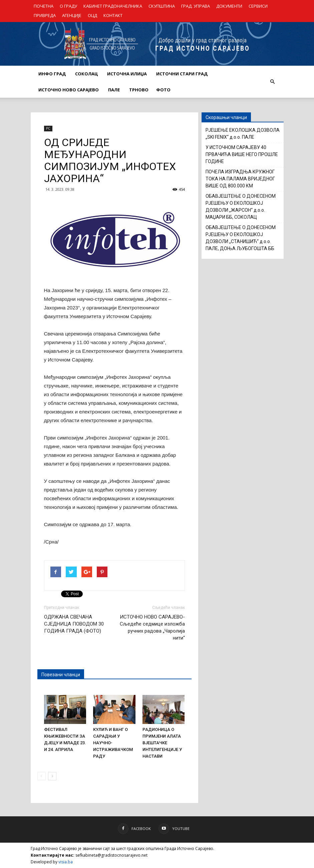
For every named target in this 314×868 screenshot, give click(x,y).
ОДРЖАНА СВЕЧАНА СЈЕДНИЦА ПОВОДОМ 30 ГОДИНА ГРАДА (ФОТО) (74, 624)
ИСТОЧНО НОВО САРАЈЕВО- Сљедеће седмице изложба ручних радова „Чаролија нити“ (152, 627)
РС (48, 128)
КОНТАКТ (113, 15)
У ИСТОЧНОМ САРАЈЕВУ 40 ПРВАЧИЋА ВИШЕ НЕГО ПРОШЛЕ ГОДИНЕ (242, 154)
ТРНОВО (139, 90)
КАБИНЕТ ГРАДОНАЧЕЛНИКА (113, 6)
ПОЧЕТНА (44, 6)
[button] (273, 82)
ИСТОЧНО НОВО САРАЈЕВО (69, 90)
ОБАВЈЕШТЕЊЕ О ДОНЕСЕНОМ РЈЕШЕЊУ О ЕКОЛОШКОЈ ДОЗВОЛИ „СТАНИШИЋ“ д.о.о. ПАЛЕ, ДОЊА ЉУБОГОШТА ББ (241, 238)
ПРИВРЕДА (45, 15)
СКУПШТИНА (162, 6)
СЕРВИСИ (258, 6)
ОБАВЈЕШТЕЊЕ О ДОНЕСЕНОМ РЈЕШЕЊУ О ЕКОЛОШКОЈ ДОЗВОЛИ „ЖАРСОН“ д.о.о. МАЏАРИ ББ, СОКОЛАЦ (241, 207)
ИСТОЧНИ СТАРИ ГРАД (182, 74)
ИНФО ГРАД (52, 74)
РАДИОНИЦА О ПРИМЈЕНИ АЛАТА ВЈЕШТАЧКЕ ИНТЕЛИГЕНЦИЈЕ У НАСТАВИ (162, 743)
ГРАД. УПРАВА (196, 6)
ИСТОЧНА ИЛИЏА (127, 74)
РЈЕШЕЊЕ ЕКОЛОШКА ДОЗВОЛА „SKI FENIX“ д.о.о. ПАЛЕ (243, 134)
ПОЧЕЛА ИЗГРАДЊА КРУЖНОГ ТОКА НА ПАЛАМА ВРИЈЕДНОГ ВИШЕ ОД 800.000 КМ (240, 179)
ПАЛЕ (114, 90)
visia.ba (66, 862)
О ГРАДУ (68, 6)
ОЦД (92, 15)
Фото (163, 90)
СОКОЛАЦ (86, 74)
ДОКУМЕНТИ (229, 6)
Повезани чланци (61, 675)
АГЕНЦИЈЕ (72, 15)
